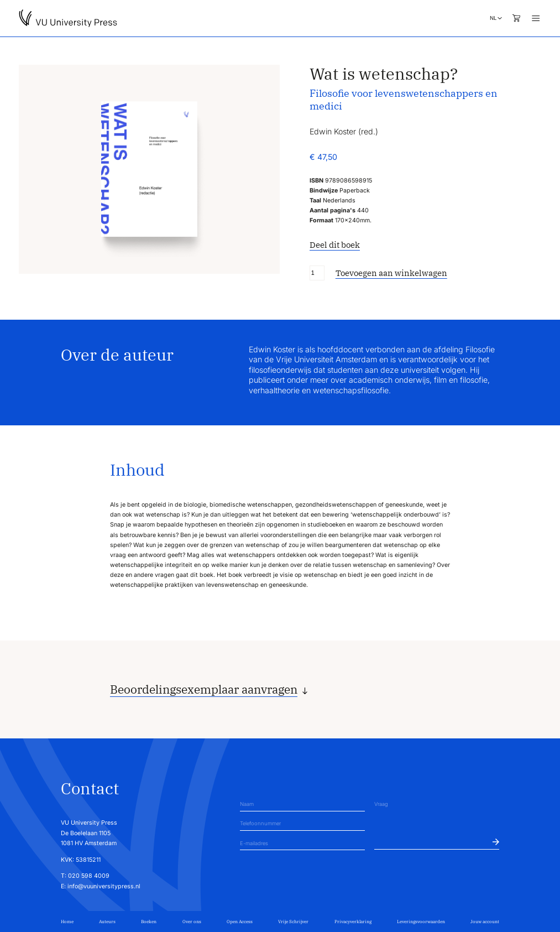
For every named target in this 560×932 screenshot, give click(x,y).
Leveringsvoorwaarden (421, 921)
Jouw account (485, 921)
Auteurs (107, 921)
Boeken (149, 921)
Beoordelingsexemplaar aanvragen (204, 689)
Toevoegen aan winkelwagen (391, 273)
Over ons (192, 921)
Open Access (240, 921)
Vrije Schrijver (293, 921)
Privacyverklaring (353, 921)
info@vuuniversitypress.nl (104, 886)
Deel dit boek (335, 245)
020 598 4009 (89, 876)
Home (67, 921)
